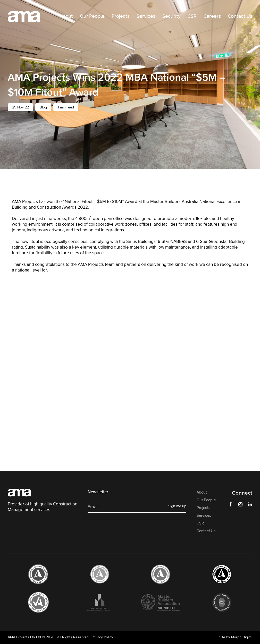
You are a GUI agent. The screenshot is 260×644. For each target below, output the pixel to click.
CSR (192, 16)
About (66, 16)
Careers (212, 16)
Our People (92, 16)
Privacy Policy (102, 637)
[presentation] (127, 527)
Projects (121, 16)
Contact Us (240, 16)
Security (171, 16)
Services (146, 16)
